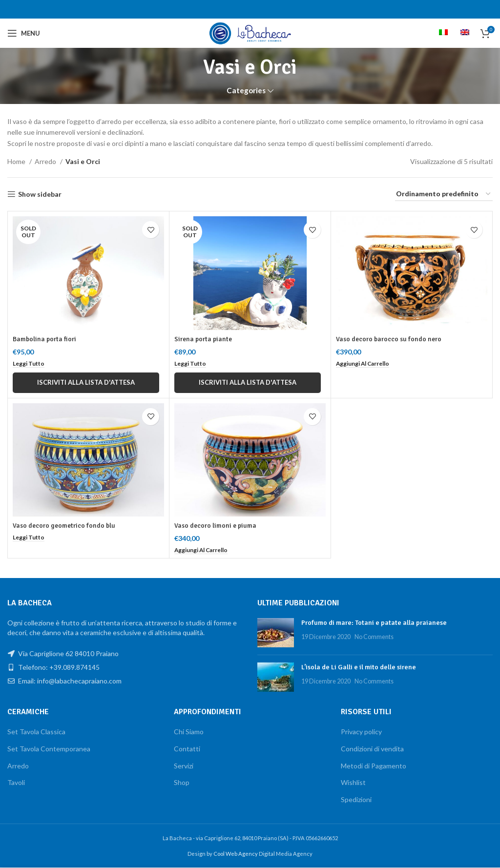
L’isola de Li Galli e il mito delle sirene (359, 668)
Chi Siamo (189, 732)
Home (17, 161)
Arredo (46, 161)
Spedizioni (356, 799)
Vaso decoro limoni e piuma (216, 526)
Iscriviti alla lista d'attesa (86, 382)
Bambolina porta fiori (45, 339)
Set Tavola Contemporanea (49, 749)
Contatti (187, 749)
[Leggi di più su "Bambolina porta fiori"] (30, 364)
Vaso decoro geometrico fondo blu (65, 526)
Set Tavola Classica (36, 732)
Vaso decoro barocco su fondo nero (389, 339)
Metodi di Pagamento (374, 766)
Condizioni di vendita (372, 749)
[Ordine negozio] (444, 195)
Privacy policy (361, 732)
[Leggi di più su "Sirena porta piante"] (191, 364)
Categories (246, 91)
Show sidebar (40, 194)
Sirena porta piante (204, 339)
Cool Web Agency (236, 854)
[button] (365, 364)
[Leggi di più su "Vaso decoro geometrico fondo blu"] (30, 538)
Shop (182, 783)
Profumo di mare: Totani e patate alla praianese (374, 623)
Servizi (184, 766)
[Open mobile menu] (24, 33)
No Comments (374, 637)
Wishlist (353, 783)
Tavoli (16, 783)
